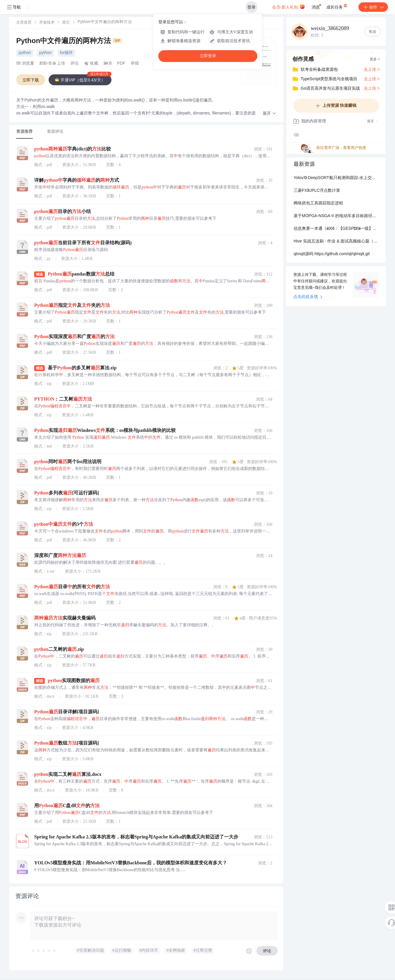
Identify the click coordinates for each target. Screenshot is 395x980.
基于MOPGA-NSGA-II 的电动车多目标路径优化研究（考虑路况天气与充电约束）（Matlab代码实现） (336, 216)
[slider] (44, 951)
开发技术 (47, 23)
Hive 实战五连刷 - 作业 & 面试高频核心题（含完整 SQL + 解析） (336, 242)
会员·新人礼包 (288, 6)
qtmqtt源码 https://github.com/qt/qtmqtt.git (332, 254)
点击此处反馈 (308, 297)
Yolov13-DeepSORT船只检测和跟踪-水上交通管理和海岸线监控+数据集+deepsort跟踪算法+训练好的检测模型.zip (336, 178)
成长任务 (337, 6)
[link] (24, 23)
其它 (66, 23)
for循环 (66, 53)
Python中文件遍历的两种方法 (69, 42)
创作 (373, 7)
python (25, 53)
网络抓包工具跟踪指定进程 (318, 204)
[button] (269, 114)
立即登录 (208, 56)
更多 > (375, 60)
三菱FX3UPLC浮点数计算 (317, 191)
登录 (251, 7)
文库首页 (24, 23)
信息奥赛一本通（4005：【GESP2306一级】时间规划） (336, 229)
